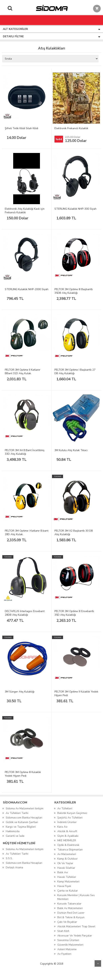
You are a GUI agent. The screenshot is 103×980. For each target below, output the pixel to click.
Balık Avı (63, 872)
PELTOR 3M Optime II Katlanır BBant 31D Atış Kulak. (23, 372)
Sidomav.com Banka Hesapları (24, 818)
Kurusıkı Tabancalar (69, 904)
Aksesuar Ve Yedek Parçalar (75, 936)
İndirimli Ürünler (67, 822)
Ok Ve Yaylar (65, 863)
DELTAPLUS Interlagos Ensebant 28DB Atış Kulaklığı (25, 613)
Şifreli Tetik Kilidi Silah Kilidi (21, 128)
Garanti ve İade (15, 836)
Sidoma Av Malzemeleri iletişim (25, 808)
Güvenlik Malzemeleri (70, 945)
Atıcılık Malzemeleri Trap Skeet (76, 926)
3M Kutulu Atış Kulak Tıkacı (71, 450)
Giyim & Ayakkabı (68, 836)
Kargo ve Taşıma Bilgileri (21, 827)
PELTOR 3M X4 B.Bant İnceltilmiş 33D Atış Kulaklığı (25, 452)
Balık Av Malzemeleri (70, 908)
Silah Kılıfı (63, 931)
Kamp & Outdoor (67, 859)
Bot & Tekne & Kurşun (71, 917)
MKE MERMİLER (67, 840)
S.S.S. (9, 858)
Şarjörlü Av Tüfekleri (70, 818)
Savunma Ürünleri (68, 940)
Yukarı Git (98, 963)
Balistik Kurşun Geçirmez (72, 813)
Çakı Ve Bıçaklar (67, 922)
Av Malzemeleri (67, 854)
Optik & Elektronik (68, 845)
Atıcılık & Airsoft (67, 831)
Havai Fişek (64, 886)
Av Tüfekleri (65, 808)
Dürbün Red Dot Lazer (71, 913)
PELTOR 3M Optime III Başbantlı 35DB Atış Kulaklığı (74, 291)
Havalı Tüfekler (67, 877)
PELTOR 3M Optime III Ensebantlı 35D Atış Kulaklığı (74, 613)
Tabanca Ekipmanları (70, 850)
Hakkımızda (13, 831)
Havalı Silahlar (66, 868)
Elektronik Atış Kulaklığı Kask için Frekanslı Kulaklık (25, 211)
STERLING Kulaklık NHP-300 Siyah (75, 209)
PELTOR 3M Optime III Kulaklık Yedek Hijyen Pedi (23, 774)
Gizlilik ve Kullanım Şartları (22, 822)
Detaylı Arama (14, 867)
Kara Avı (62, 827)
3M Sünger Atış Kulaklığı (20, 692)
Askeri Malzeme (67, 949)
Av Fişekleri (64, 954)
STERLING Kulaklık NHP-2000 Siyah (27, 289)
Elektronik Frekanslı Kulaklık (71, 128)
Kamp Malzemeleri (68, 882)
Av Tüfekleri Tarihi (17, 813)
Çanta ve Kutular (68, 891)
